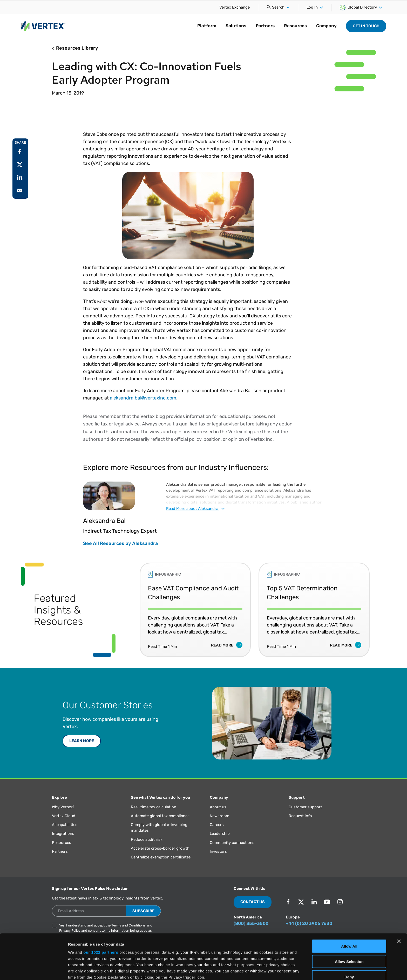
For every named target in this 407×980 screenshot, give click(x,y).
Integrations (63, 834)
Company (326, 26)
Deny (349, 934)
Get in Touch (366, 26)
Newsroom (219, 816)
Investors (218, 851)
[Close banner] (399, 899)
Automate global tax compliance (160, 816)
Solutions (236, 26)
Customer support (305, 807)
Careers (217, 825)
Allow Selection (349, 919)
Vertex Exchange (235, 7)
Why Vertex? (63, 807)
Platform (207, 26)
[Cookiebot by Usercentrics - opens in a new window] (34, 970)
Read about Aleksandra (195, 509)
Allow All (349, 904)
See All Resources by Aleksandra (120, 543)
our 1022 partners (101, 910)
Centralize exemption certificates (161, 857)
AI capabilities (65, 825)
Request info (300, 816)
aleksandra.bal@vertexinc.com (143, 398)
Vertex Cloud (64, 816)
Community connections (232, 843)
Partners (265, 26)
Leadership (220, 834)
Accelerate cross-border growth (160, 848)
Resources (295, 26)
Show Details (273, 970)
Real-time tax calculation (154, 807)
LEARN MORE (82, 741)
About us (218, 807)
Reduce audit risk (147, 839)
